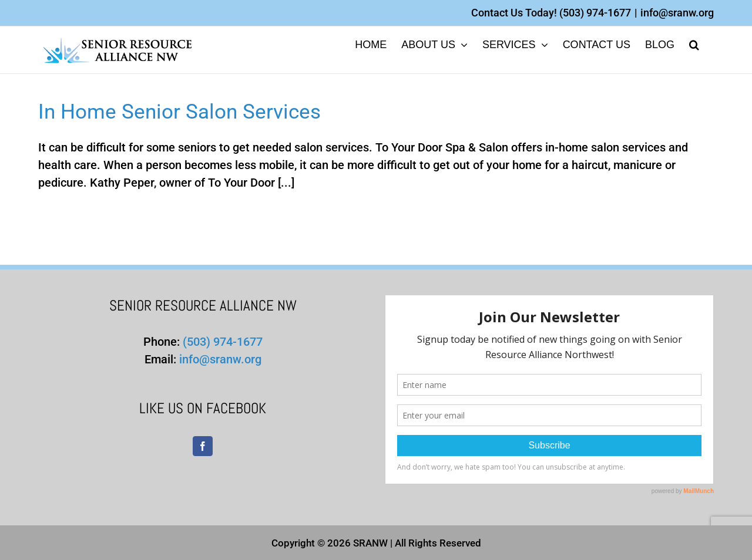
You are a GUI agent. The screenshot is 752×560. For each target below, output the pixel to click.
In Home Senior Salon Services (179, 112)
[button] (694, 44)
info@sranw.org (677, 13)
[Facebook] (203, 446)
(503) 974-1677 (595, 13)
